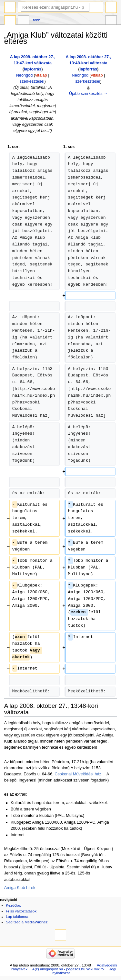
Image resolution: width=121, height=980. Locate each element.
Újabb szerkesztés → (88, 94)
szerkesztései (32, 81)
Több (37, 20)
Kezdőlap (14, 905)
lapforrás (33, 69)
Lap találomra (17, 917)
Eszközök (111, 21)
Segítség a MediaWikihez (27, 922)
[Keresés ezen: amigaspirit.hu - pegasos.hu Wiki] (55, 7)
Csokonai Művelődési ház (78, 774)
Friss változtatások (21, 911)
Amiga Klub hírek (20, 888)
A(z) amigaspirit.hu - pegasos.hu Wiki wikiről (68, 969)
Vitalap (24, 21)
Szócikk (10, 21)
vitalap (41, 75)
